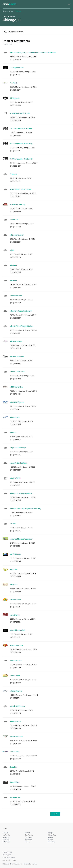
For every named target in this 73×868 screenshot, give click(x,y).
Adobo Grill (14, 220)
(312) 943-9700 (15, 105)
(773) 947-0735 (15, 424)
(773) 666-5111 (15, 409)
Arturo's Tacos (16, 600)
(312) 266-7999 (15, 227)
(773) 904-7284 (15, 75)
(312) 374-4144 (15, 364)
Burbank (50, 837)
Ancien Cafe (15, 417)
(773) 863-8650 (15, 212)
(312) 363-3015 (15, 348)
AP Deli (13, 524)
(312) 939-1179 (15, 379)
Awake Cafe (15, 752)
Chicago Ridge (52, 835)
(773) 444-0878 (15, 744)
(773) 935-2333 (15, 272)
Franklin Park (7, 837)
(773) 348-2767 (15, 196)
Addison (50, 840)
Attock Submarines (17, 706)
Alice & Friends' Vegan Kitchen (22, 326)
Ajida (12, 250)
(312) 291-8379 (15, 90)
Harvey (27, 842)
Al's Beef (14, 265)
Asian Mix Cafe (16, 661)
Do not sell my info (9, 860)
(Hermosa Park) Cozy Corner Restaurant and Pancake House (33, 52)
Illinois (11, 11)
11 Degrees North (17, 68)
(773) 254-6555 (15, 789)
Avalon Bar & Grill (17, 737)
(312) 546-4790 (15, 576)
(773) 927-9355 (15, 470)
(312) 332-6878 (15, 257)
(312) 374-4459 (15, 728)
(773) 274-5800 (15, 622)
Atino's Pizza (15, 676)
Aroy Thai (14, 585)
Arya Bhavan (15, 615)
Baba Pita (14, 767)
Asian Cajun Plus (17, 645)
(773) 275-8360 (15, 592)
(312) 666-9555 (15, 318)
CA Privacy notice (9, 858)
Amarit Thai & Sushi (18, 372)
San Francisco (29, 835)
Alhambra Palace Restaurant (21, 311)
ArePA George (15, 554)
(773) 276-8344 (15, 151)
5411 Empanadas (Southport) (21, 159)
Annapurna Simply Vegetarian (21, 493)
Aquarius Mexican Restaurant (21, 539)
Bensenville (29, 840)
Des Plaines (29, 837)
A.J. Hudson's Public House (21, 189)
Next (55, 814)
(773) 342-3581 (15, 546)
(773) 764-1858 (15, 500)
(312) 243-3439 (15, 774)
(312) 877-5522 (15, 136)
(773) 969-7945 (15, 561)
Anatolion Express (17, 402)
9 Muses (14, 174)
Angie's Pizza (15, 478)
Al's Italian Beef (16, 296)
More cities (51, 842)
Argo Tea (14, 569)
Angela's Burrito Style (18, 448)
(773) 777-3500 (15, 60)
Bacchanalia (15, 782)
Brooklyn (28, 833)
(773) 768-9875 (15, 713)
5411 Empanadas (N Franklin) (21, 128)
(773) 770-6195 (15, 516)
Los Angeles (6, 835)
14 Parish (14, 83)
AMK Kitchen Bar (17, 387)
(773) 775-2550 (15, 120)
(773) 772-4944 (15, 607)
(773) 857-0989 (15, 668)
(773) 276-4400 (15, 394)
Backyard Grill (15, 797)
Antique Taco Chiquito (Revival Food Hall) (26, 509)
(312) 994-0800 (15, 683)
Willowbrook (6, 842)
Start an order (67, 55)
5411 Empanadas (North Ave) (21, 144)
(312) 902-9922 (15, 181)
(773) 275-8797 (15, 333)
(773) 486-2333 (15, 288)
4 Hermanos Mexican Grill (20, 113)
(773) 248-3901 (15, 455)
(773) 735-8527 (15, 485)
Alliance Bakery (16, 341)
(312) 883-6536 (15, 652)
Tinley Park (6, 840)
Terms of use (7, 852)
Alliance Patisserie (17, 357)
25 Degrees (15, 98)
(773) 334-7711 (15, 698)
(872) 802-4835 (15, 166)
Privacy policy (8, 855)
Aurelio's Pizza (16, 721)
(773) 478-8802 (15, 804)
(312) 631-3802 (15, 637)
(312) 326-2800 (15, 242)
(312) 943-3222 (15, 303)
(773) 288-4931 (15, 531)
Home (5, 11)
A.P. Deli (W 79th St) (18, 205)
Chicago (50, 833)
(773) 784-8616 (15, 440)
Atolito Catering (16, 691)
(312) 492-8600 (15, 759)
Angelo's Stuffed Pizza (19, 463)
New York (6, 833)
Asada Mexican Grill (18, 630)
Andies (13, 433)
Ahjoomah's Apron (17, 235)
